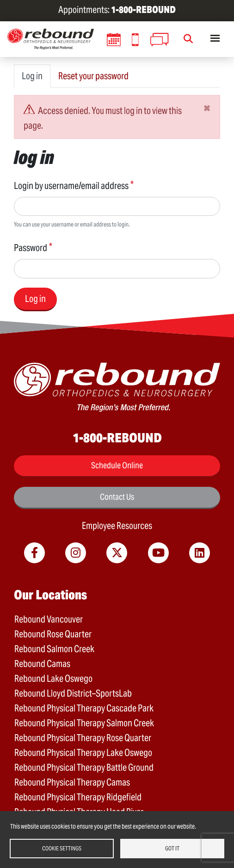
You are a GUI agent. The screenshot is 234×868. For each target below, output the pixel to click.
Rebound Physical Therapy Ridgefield (78, 797)
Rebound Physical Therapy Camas (72, 782)
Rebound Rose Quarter (53, 634)
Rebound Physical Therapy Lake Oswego (83, 753)
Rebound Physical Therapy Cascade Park (84, 708)
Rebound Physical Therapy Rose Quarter (83, 738)
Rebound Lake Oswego (53, 679)
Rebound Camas (42, 664)
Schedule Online (117, 465)
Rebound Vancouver (49, 619)
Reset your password (93, 76)
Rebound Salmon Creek (54, 649)
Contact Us (117, 497)
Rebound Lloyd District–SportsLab (73, 693)
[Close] (207, 108)
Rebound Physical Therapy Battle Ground (84, 767)
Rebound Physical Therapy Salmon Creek (84, 723)
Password (31, 248)
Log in (32, 76)
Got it (172, 848)
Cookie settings (62, 848)
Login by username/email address (71, 186)
